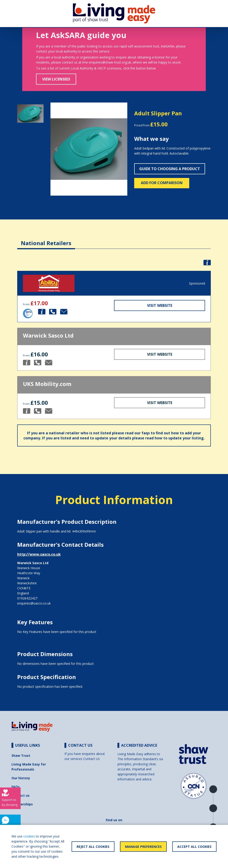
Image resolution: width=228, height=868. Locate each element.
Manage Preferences (143, 847)
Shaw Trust (21, 756)
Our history (21, 778)
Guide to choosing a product (170, 169)
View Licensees (56, 79)
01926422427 (27, 598)
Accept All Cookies (194, 847)
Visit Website (160, 305)
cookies (29, 836)
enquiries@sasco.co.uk (34, 603)
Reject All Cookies (93, 847)
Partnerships (22, 804)
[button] (56, 149)
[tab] (46, 240)
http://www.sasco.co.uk (39, 554)
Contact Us (92, 759)
